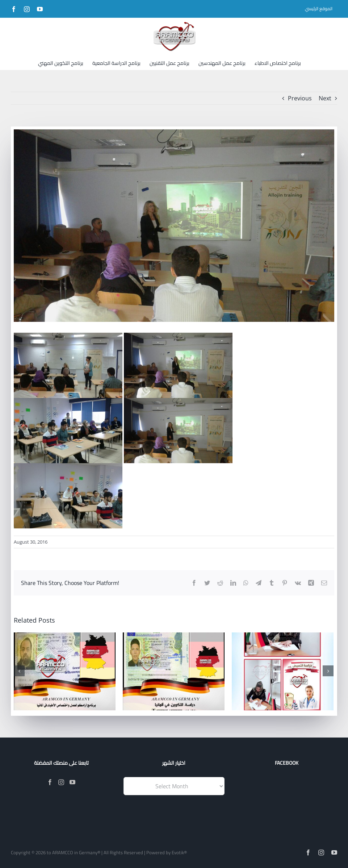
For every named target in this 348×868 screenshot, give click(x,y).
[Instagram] (61, 782)
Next (325, 98)
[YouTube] (72, 782)
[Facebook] (50, 782)
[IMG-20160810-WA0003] (174, 226)
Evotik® (179, 852)
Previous (300, 98)
